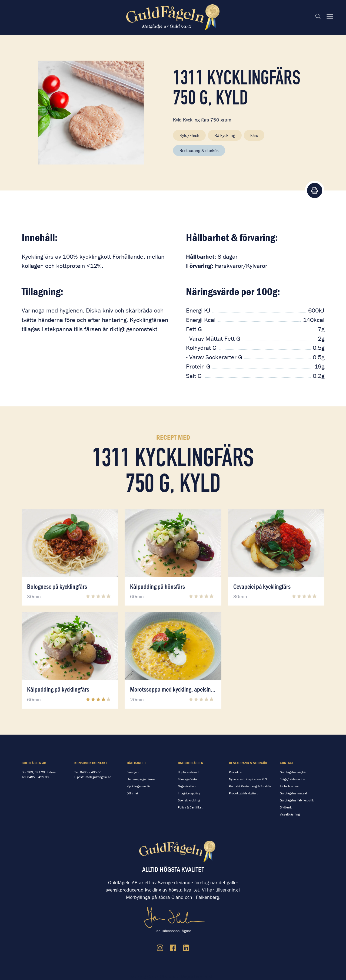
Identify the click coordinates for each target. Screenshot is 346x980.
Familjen (133, 772)
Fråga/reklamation (292, 779)
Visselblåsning (290, 814)
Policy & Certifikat (190, 807)
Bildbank (286, 807)
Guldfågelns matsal (293, 793)
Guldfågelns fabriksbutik (297, 800)
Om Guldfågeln (191, 763)
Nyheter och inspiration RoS (248, 779)
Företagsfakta (187, 779)
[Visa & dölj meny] (330, 16)
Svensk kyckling (189, 800)
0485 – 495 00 (38, 777)
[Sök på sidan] (318, 16)
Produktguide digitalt (243, 793)
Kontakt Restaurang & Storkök (250, 786)
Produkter (236, 772)
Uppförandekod (188, 772)
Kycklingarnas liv (139, 786)
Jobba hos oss (289, 786)
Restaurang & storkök (199, 150)
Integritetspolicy (189, 793)
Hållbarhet (136, 763)
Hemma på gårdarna (141, 779)
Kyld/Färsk (189, 135)
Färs (254, 135)
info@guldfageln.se (98, 777)
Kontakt (287, 763)
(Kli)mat (132, 793)
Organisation (187, 786)
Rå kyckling (225, 135)
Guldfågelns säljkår (293, 772)
